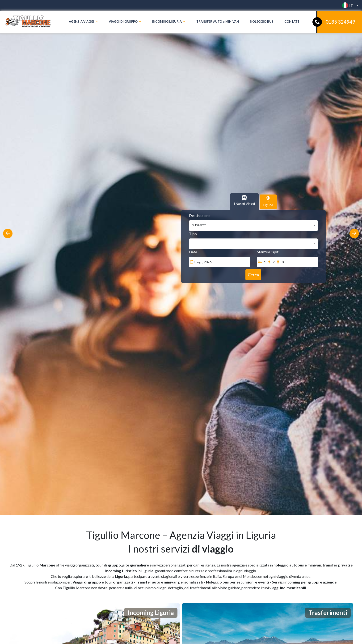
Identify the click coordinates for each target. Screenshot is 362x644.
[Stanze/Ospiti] (287, 262)
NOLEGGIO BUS (262, 22)
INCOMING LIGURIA (167, 22)
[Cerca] (253, 275)
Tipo (193, 234)
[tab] (244, 202)
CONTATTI (292, 22)
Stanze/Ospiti (268, 252)
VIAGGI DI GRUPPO (123, 22)
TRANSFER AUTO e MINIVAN (218, 22)
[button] (349, 5)
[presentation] (8, 233)
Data (193, 252)
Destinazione (200, 215)
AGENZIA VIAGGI (82, 22)
